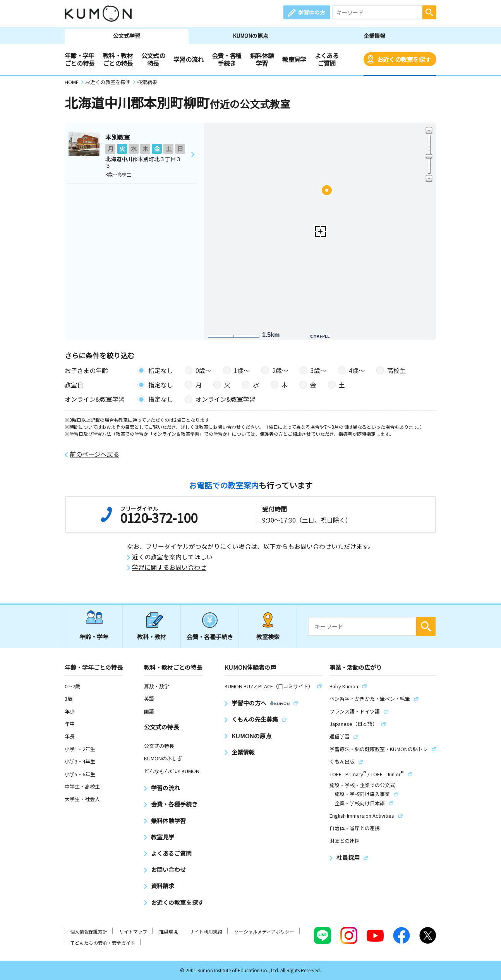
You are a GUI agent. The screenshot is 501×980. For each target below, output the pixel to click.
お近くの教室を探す (404, 59)
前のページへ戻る (94, 454)
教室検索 (268, 637)
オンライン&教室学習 (226, 399)
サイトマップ (133, 931)
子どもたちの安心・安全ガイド (103, 943)
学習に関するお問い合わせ (169, 567)
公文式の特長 (153, 59)
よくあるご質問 (327, 59)
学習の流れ (188, 59)
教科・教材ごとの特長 (118, 59)
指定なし (161, 370)
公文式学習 (127, 36)
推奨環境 (168, 931)
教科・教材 (152, 637)
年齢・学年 (94, 637)
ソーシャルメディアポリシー (264, 931)
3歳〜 (318, 370)
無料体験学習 (262, 59)
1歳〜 (242, 370)
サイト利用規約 (206, 931)
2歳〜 (280, 370)
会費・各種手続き (227, 59)
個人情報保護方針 (89, 931)
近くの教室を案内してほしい (172, 557)
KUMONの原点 (250, 36)
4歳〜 (357, 370)
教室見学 (294, 59)
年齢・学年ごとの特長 (80, 59)
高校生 (396, 370)
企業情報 (374, 36)
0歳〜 (203, 370)
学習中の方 (312, 12)
